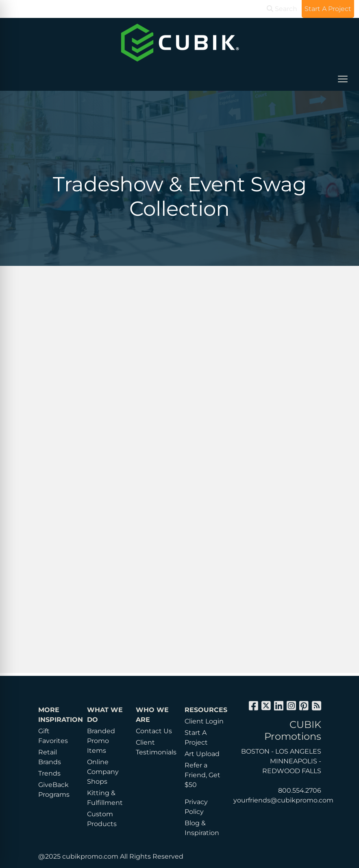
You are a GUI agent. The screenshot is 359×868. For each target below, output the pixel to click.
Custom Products (102, 819)
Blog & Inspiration (202, 828)
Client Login (204, 721)
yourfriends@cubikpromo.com (283, 800)
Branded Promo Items (101, 741)
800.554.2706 (300, 790)
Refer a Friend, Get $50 (202, 775)
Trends (49, 773)
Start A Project (196, 738)
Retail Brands (50, 757)
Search (282, 9)
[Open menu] (343, 79)
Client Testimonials (155, 747)
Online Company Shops (103, 772)
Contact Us (154, 731)
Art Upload (202, 754)
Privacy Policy (196, 807)
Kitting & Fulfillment (105, 798)
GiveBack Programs (54, 790)
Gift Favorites (53, 736)
